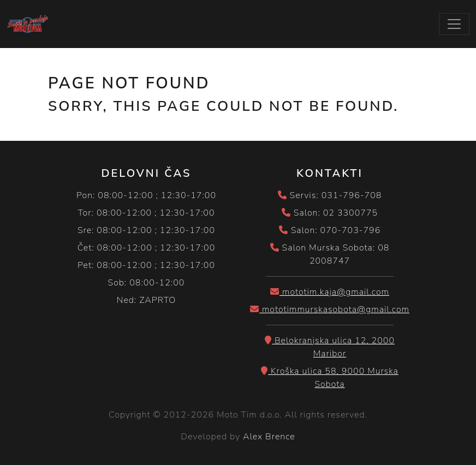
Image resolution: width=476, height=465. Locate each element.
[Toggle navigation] (454, 24)
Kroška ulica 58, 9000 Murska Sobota (330, 378)
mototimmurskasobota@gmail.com (330, 309)
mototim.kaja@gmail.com (330, 292)
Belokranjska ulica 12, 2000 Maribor (330, 347)
